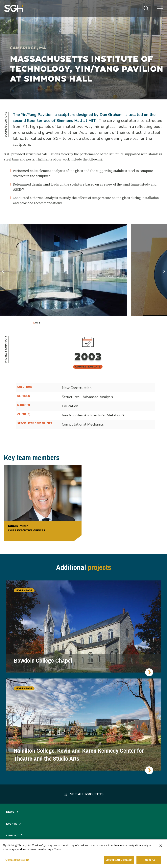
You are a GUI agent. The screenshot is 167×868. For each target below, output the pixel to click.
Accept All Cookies (119, 860)
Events (13, 824)
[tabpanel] (64, 270)
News (12, 812)
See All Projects (84, 794)
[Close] (161, 846)
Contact (14, 835)
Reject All (149, 860)
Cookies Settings (17, 860)
